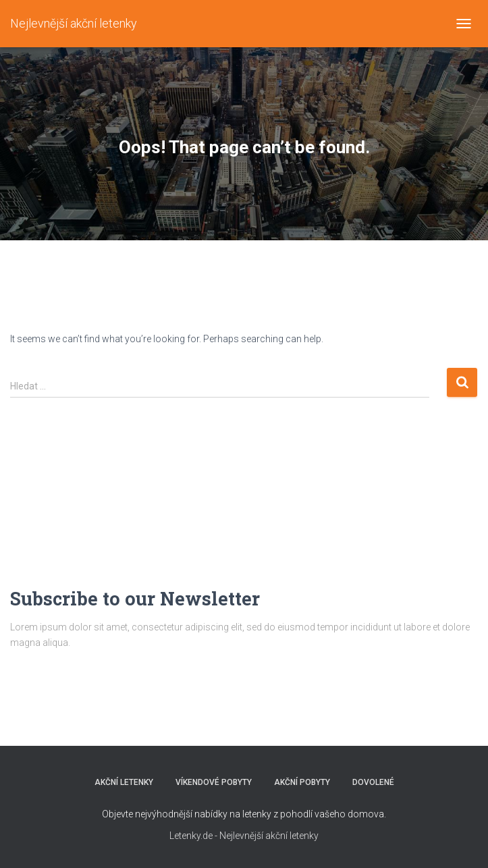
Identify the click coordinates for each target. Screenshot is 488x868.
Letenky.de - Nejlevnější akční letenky (244, 836)
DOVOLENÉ (373, 782)
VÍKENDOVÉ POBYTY (214, 782)
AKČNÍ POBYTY (302, 782)
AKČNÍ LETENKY (124, 782)
